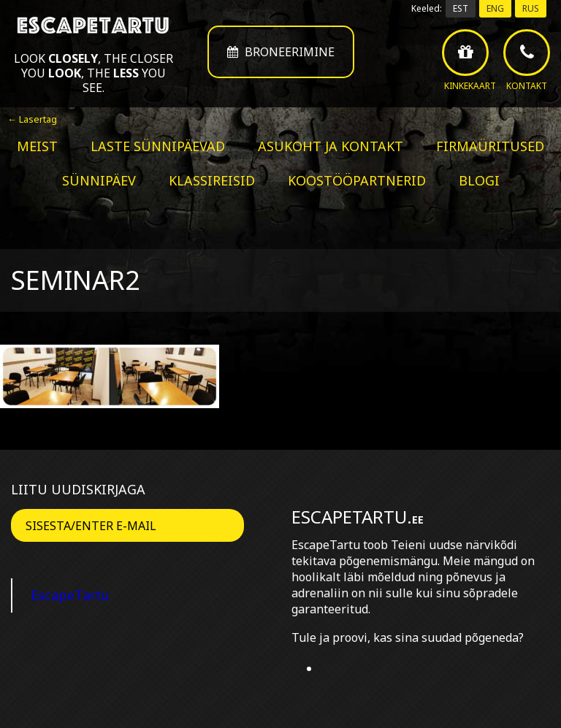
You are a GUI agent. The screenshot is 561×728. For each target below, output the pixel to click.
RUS (531, 8)
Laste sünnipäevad (158, 146)
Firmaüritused (490, 146)
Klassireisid (212, 180)
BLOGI (479, 180)
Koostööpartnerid (357, 180)
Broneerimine (281, 52)
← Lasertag (32, 119)
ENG (495, 8)
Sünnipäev (99, 180)
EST (461, 8)
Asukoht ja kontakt (331, 146)
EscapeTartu (70, 595)
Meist (37, 146)
